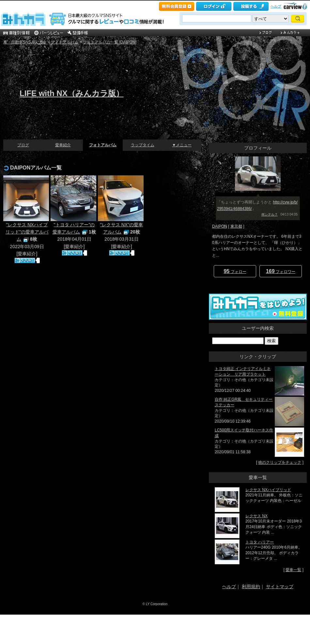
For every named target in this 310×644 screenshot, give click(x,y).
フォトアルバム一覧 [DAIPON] (110, 42)
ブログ (23, 145)
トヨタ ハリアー (260, 542)
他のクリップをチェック (280, 462)
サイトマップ (280, 587)
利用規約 (251, 587)
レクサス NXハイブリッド (268, 490)
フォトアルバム (65, 42)
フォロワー (281, 271)
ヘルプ (276, 6)
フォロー (235, 271)
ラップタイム (143, 145)
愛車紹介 (63, 145)
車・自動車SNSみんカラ (25, 42)
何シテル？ (270, 214)
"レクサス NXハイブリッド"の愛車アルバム (27, 232)
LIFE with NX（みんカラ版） (72, 93)
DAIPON (220, 226)
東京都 (236, 226)
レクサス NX (256, 516)
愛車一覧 (293, 570)
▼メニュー (182, 145)
